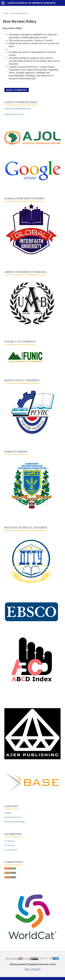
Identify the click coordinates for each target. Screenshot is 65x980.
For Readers (10, 841)
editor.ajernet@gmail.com (17, 108)
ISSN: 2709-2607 (32, 969)
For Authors (10, 845)
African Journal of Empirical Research (31, 3)
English (8, 813)
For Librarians (11, 850)
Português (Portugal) (15, 822)
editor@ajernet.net (14, 114)
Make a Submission (17, 90)
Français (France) (13, 817)
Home (6, 13)
